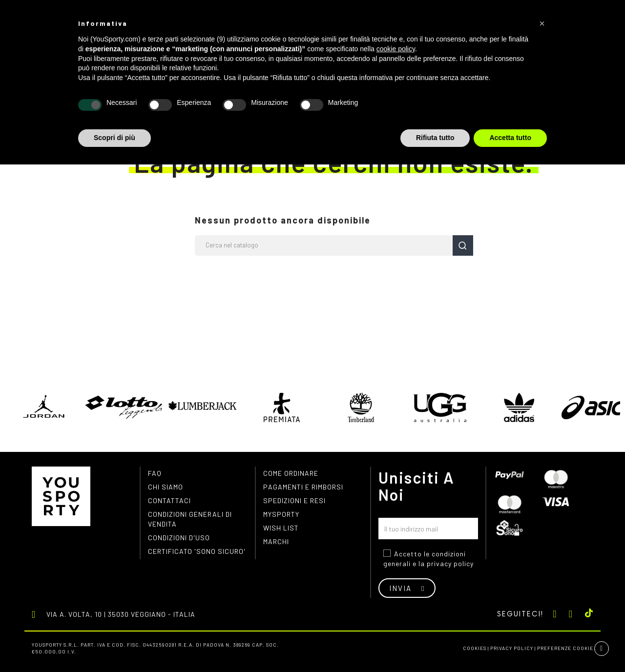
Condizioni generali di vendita (190, 519)
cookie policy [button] (396, 49)
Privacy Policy (512, 648)
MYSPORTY (281, 514)
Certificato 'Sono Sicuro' (197, 551)
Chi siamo (166, 487)
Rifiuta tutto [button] (435, 138)
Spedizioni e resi (294, 500)
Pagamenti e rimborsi (303, 487)
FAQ (155, 473)
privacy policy (450, 563)
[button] (542, 23)
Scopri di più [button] (115, 138)
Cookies (475, 648)
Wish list (281, 528)
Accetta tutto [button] (510, 138)
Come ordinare (291, 473)
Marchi (276, 541)
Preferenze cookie (565, 648)
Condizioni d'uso (179, 538)
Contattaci (169, 500)
